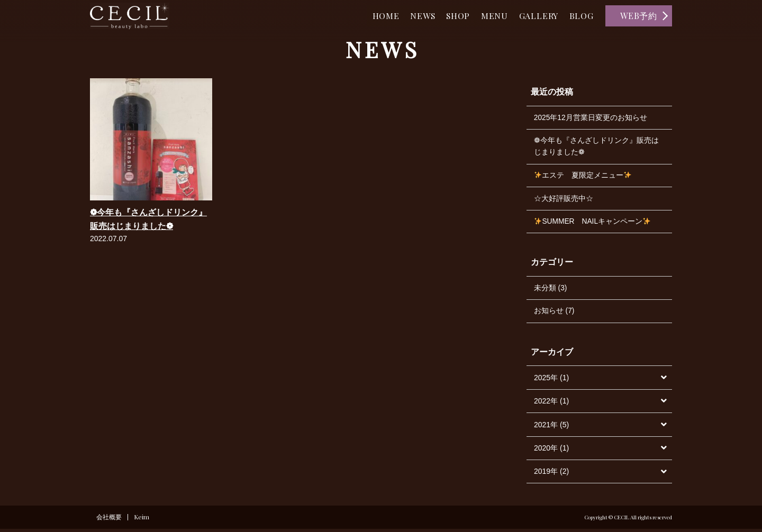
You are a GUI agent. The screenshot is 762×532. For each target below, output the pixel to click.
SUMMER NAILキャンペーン (593, 224)
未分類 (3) (551, 290)
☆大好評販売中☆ (564, 200)
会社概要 (109, 520)
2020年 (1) (551, 451)
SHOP (451, 16)
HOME (374, 16)
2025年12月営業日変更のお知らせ (591, 118)
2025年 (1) (551, 381)
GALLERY (536, 16)
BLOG (580, 16)
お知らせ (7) (554, 314)
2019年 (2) (551, 474)
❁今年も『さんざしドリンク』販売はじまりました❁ (596, 147)
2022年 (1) (551, 404)
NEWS (414, 16)
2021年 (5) (551, 427)
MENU (490, 16)
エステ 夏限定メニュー (583, 177)
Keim (142, 520)
